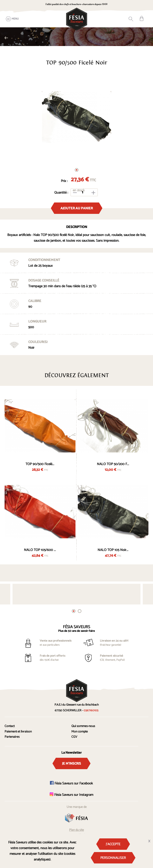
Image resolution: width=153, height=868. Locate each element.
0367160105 (91, 711)
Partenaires (12, 737)
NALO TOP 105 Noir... (113, 550)
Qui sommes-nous (83, 726)
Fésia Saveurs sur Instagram (71, 795)
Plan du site (76, 830)
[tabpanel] (76, 117)
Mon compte (80, 732)
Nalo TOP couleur (6, 38)
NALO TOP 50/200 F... (113, 464)
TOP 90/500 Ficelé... (40, 464)
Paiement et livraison (18, 732)
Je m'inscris (71, 764)
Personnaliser (113, 858)
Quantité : (61, 193)
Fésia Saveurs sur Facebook (71, 783)
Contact (10, 726)
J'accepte (113, 844)
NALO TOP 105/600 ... (40, 550)
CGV (74, 737)
